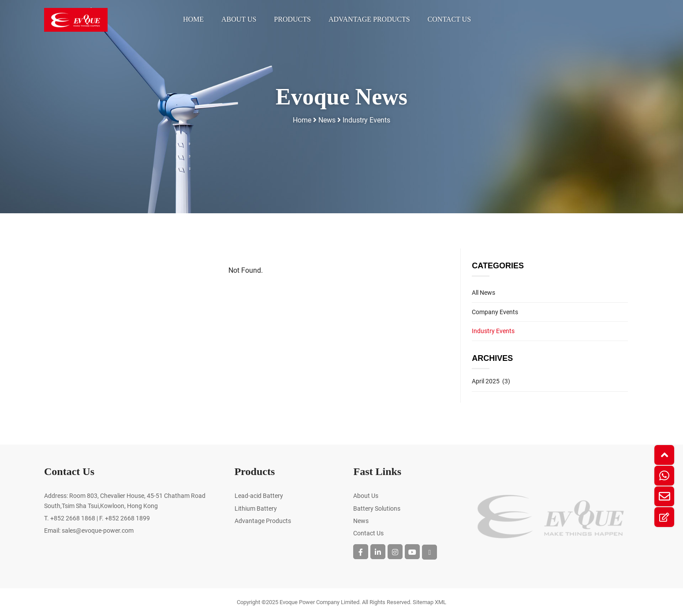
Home (193, 19)
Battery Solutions (377, 508)
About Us (239, 19)
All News (483, 293)
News (327, 120)
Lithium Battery (256, 508)
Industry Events (366, 120)
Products (292, 19)
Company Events (495, 312)
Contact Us (449, 19)
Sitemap (423, 602)
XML (440, 602)
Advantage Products (369, 19)
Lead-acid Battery (259, 496)
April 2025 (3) (491, 381)
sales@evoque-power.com (98, 531)
